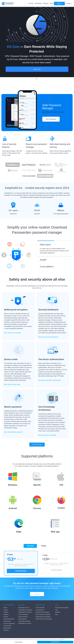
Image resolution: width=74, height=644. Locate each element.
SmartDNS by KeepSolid (42, 612)
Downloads (38, 3)
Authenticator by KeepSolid (43, 617)
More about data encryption (13, 333)
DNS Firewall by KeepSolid (43, 614)
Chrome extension (23, 614)
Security (6, 617)
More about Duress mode (12, 384)
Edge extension (23, 619)
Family (5, 608)
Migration (6, 614)
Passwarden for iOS (24, 608)
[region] (37, 641)
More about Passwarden (62, 608)
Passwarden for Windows (25, 610)
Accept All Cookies (55, 642)
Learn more (37, 69)
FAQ (56, 610)
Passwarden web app (24, 621)
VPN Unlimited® (40, 608)
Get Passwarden (51, 119)
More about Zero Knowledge (47, 435)
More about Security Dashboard (48, 337)
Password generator (9, 619)
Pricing (31, 3)
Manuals (58, 612)
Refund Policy (7, 628)
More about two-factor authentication (50, 380)
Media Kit (6, 630)
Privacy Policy (7, 626)
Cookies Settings (19, 642)
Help (51, 3)
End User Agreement (9, 623)
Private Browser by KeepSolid (44, 619)
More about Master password (13, 432)
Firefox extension (23, 617)
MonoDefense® (40, 610)
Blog (56, 614)
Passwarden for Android (25, 612)
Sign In (59, 3)
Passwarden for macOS (25, 623)
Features (46, 3)
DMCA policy (7, 621)
